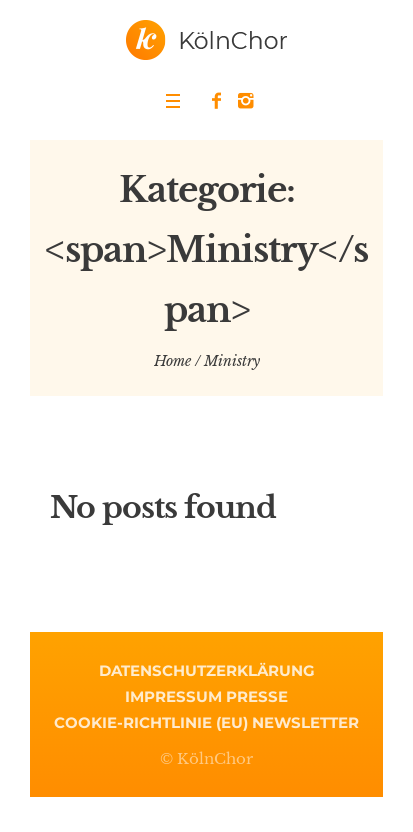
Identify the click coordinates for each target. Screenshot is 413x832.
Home (172, 361)
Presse (257, 696)
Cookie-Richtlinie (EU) (151, 722)
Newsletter (305, 722)
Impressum (173, 696)
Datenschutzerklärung (207, 670)
